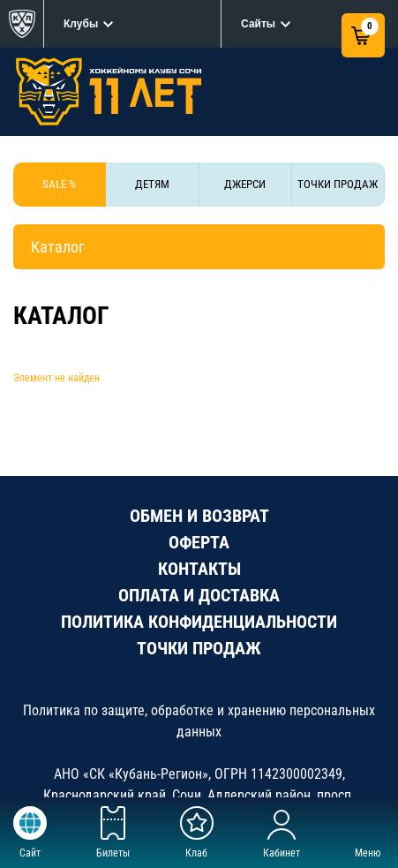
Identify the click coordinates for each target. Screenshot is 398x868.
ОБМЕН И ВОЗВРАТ (199, 516)
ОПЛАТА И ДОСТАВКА (199, 595)
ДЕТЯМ (152, 184)
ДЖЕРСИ (245, 184)
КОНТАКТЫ (199, 569)
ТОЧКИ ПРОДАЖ (338, 184)
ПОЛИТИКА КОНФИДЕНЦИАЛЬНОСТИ (199, 622)
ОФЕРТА (199, 542)
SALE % (59, 184)
